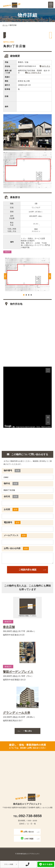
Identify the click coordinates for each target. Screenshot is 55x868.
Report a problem (46, 429)
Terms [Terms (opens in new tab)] (38, 429)
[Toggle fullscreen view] (48, 373)
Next (50, 279)
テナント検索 (9, 864)
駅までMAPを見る (33, 75)
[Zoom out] (48, 425)
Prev (5, 279)
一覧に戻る (15, 38)
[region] (28, 400)
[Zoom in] (48, 420)
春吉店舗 (9, 630)
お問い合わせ (27, 834)
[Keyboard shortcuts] (14, 430)
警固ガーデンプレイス (18, 675)
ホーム (5, 28)
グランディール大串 (17, 716)
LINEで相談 (27, 841)
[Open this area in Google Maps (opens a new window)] (8, 429)
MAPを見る (45, 69)
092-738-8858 (27, 819)
